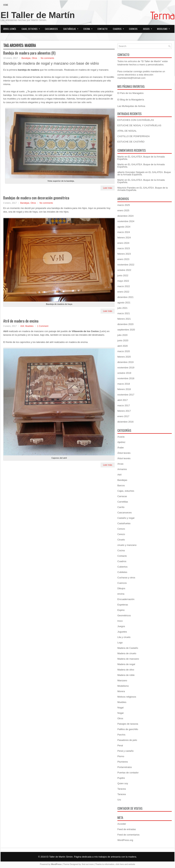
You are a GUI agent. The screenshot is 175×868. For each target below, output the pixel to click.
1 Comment (43, 326)
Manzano (122, 680)
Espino (121, 610)
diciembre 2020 (125, 324)
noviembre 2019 (126, 368)
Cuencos (133, 29)
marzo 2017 (124, 405)
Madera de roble (126, 675)
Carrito (121, 507)
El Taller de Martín (38, 15)
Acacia (121, 437)
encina (121, 594)
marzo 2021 (124, 313)
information (109, 864)
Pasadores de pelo (127, 740)
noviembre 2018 (126, 378)
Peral (120, 745)
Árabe (121, 448)
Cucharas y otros (126, 578)
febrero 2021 (124, 319)
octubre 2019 (124, 373)
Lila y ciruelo (124, 637)
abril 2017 (123, 400)
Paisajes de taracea (128, 724)
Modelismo (165, 28)
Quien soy (62, 37)
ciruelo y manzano (127, 545)
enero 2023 (123, 259)
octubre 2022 (124, 270)
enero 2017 (123, 416)
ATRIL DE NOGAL (127, 131)
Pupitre (121, 778)
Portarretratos (43, 36)
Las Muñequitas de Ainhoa (131, 106)
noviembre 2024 (126, 221)
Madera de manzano (128, 659)
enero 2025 (123, 210)
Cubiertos (122, 567)
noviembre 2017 (126, 395)
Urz (119, 800)
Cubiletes (122, 572)
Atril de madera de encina (21, 321)
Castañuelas (72, 28)
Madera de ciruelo (127, 653)
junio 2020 (123, 340)
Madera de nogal (126, 664)
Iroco (120, 621)
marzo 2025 (124, 205)
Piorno (121, 756)
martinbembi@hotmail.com (131, 78)
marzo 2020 (124, 351)
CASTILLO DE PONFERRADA (134, 136)
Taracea (122, 789)
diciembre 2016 (125, 422)
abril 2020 (123, 346)
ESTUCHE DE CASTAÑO (131, 142)
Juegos (149, 28)
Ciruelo (121, 540)
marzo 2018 (124, 384)
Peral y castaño (126, 751)
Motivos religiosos (127, 697)
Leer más (108, 188)
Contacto (102, 29)
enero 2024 (123, 243)
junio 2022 (123, 275)
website (132, 864)
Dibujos (121, 588)
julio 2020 (122, 335)
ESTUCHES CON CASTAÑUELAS (136, 120)
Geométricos (124, 615)
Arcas (120, 464)
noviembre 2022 (126, 265)
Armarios (122, 469)
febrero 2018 (124, 389)
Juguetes (122, 632)
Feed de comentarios (128, 835)
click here (120, 864)
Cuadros (120, 28)
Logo (120, 643)
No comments (47, 58)
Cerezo (121, 529)
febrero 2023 (124, 254)
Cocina (89, 28)
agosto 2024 (124, 227)
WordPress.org (125, 840)
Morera (121, 691)
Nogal (120, 708)
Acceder (122, 824)
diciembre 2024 (125, 216)
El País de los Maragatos (131, 93)
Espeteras (123, 605)
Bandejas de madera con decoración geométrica (36, 198)
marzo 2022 (124, 286)
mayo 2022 (123, 281)
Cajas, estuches (32, 28)
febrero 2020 (124, 357)
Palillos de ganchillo (128, 729)
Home (6, 5)
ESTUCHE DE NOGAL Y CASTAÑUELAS (139, 125)
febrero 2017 (124, 411)
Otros (24, 36)
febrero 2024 (124, 238)
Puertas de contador (128, 773)
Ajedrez (121, 442)
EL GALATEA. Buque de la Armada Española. (141, 158)
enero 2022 (123, 292)
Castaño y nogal (126, 518)
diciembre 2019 (125, 362)
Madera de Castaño (128, 648)
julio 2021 (122, 308)
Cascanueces (51, 29)
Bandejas (26, 58)
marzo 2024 (124, 232)
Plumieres (123, 762)
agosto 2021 (124, 303)
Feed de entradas (127, 829)
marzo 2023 (124, 248)
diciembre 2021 (125, 297)
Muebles (10, 36)
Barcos (121, 485)
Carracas (122, 496)
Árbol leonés (10, 29)
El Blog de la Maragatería (131, 100)
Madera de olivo (126, 670)
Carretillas (123, 502)
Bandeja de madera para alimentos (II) (29, 53)
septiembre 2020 (126, 330)
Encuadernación (126, 599)
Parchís (121, 735)
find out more (88, 864)
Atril (22, 326)
